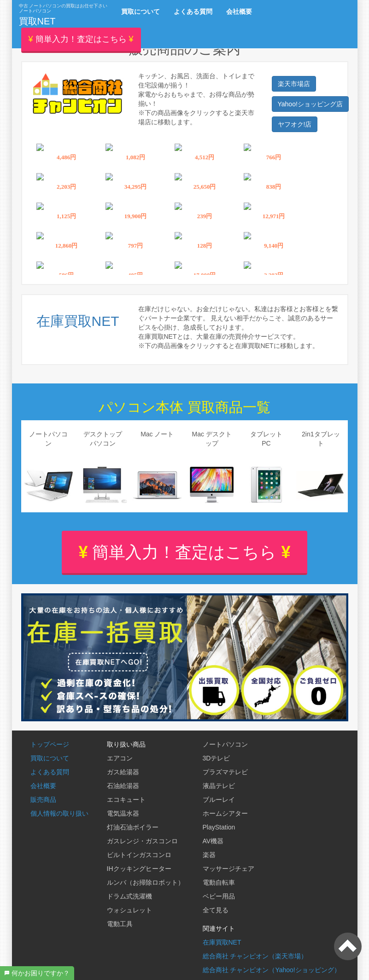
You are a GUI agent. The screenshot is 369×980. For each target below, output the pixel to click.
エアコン (120, 758)
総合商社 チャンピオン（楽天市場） (255, 956)
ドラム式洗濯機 (129, 896)
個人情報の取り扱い (59, 813)
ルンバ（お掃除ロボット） (146, 882)
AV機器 (213, 841)
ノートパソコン (225, 744)
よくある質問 (50, 772)
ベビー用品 (219, 896)
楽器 (209, 855)
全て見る (216, 910)
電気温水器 (123, 813)
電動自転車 (219, 882)
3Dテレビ (217, 758)
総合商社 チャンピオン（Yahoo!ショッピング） (272, 970)
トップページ (50, 744)
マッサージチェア (228, 869)
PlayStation (219, 827)
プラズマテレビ (225, 772)
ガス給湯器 (123, 772)
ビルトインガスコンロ (139, 855)
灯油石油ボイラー (133, 827)
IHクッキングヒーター (139, 869)
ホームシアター (225, 813)
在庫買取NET (222, 942)
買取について (50, 758)
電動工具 (120, 924)
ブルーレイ (219, 800)
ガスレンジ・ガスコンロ (142, 841)
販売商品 (43, 800)
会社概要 (43, 786)
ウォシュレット (129, 910)
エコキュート (126, 800)
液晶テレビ (219, 786)
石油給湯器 (123, 786)
